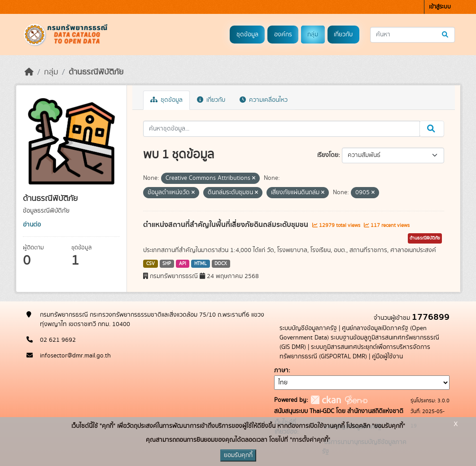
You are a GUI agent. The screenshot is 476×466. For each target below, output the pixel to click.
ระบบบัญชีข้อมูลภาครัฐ (308, 328)
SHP (167, 264)
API (183, 264)
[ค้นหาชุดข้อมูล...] (413, 35)
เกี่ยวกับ (343, 35)
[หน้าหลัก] (29, 72)
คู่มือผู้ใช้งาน (387, 357)
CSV (151, 264)
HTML (201, 264)
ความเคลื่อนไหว (264, 100)
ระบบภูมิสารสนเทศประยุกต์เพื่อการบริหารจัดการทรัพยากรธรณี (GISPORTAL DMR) (355, 352)
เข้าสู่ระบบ (440, 7)
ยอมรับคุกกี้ (238, 455)
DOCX (221, 264)
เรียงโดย (328, 155)
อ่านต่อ (32, 225)
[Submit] (446, 35)
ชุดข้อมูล (247, 35)
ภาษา (281, 370)
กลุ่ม (313, 35)
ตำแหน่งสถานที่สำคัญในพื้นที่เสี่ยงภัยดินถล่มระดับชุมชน (227, 225)
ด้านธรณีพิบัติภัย (96, 72)
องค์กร (283, 35)
